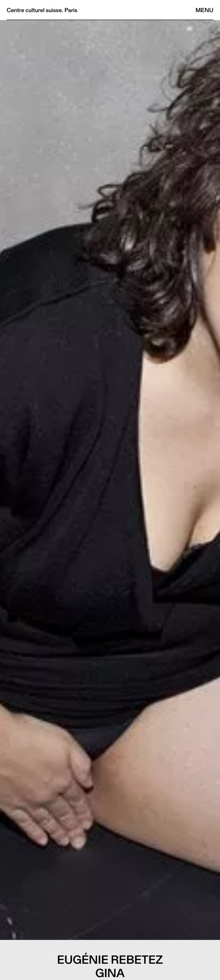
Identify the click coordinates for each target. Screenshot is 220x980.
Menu (205, 10)
